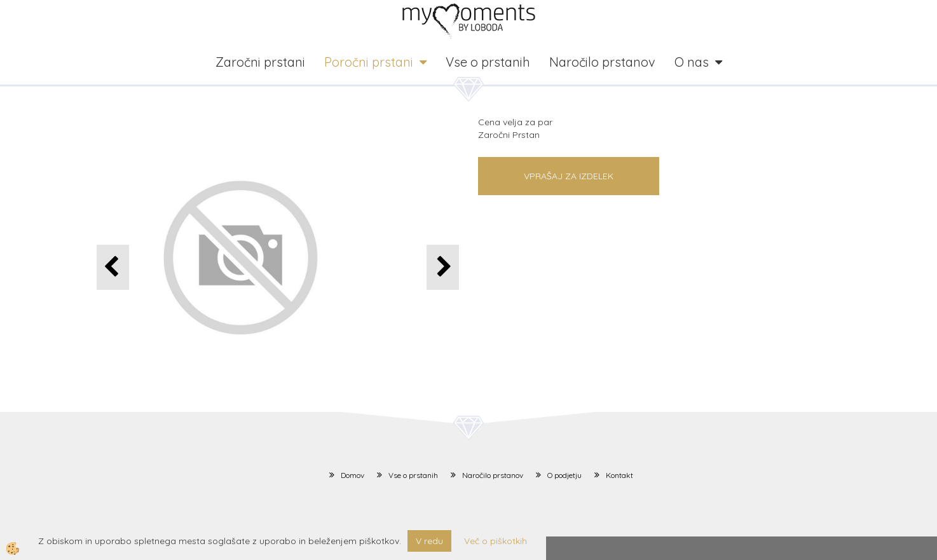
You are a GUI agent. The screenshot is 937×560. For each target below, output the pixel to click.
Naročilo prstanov (602, 62)
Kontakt (619, 475)
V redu (429, 541)
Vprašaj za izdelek (569, 176)
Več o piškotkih (496, 541)
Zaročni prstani (260, 62)
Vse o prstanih (488, 62)
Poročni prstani (369, 62)
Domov (352, 475)
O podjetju (564, 475)
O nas (692, 62)
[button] (443, 267)
